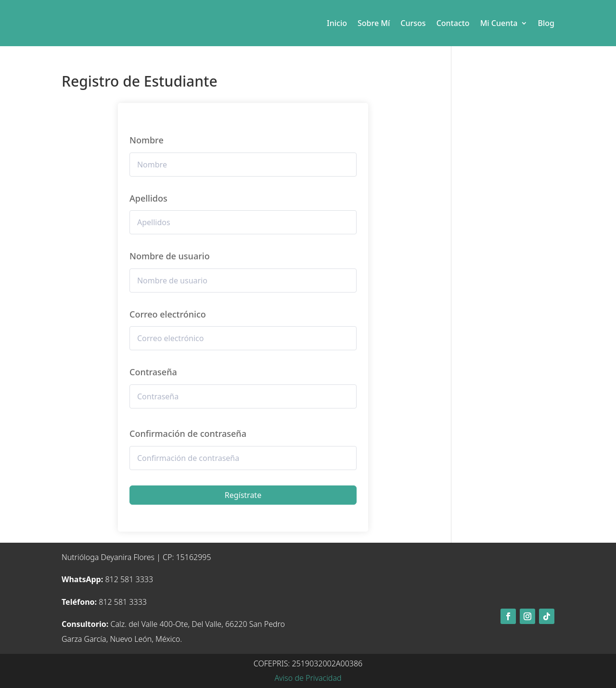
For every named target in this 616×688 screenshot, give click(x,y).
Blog (546, 23)
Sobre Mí (374, 23)
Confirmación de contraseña (188, 433)
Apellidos (148, 198)
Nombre (147, 140)
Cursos (413, 23)
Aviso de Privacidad (308, 678)
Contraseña (153, 372)
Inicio (337, 23)
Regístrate (243, 495)
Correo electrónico (168, 314)
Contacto (453, 23)
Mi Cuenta (499, 23)
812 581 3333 (107, 579)
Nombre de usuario (170, 256)
